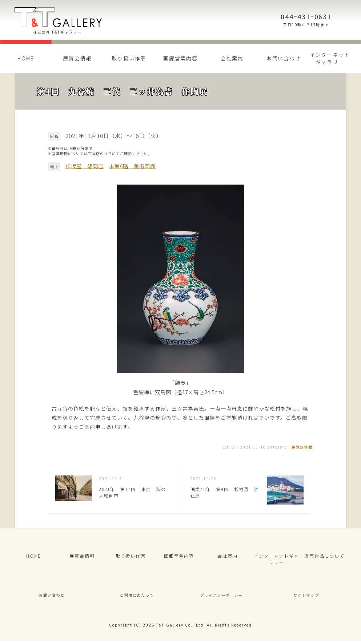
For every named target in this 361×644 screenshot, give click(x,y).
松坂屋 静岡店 (85, 166)
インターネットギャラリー (330, 58)
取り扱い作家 (129, 58)
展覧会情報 (77, 58)
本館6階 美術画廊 (132, 166)
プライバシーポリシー (221, 598)
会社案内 (232, 58)
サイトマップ (306, 598)
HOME (26, 58)
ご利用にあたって (137, 598)
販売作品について (324, 557)
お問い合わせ (284, 58)
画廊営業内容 (180, 58)
